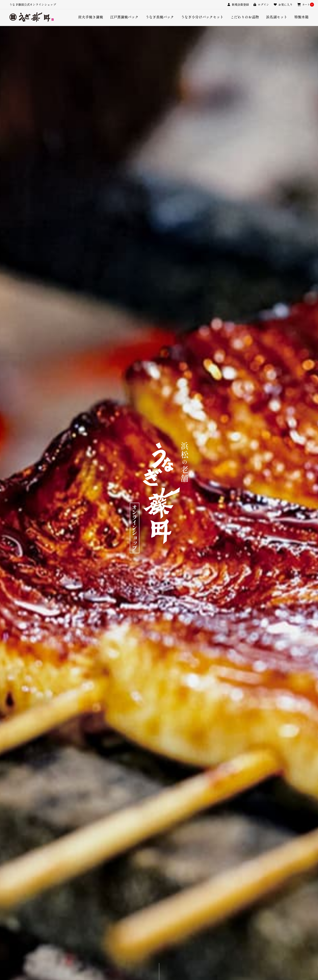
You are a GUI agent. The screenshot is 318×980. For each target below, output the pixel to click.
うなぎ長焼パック (160, 17)
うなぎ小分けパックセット (202, 17)
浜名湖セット (277, 17)
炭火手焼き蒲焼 (91, 17)
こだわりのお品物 (245, 17)
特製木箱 (301, 17)
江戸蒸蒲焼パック (124, 17)
